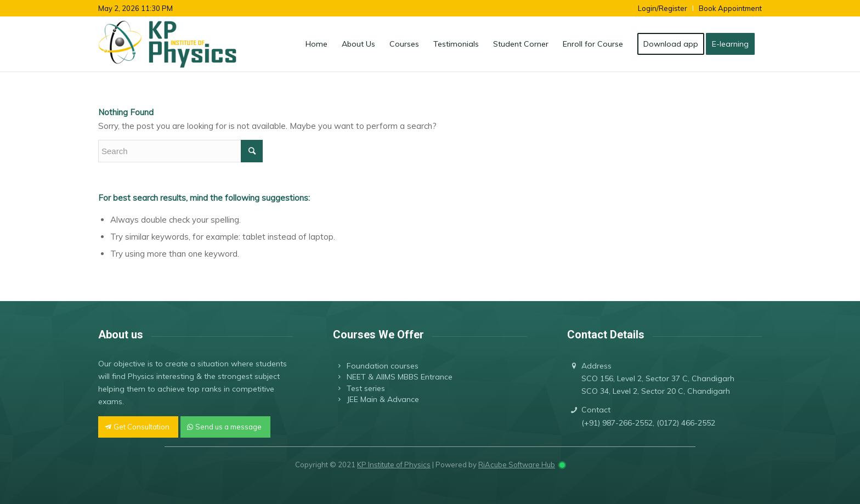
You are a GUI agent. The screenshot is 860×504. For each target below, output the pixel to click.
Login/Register (663, 8)
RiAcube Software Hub (517, 465)
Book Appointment (730, 8)
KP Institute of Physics (394, 465)
